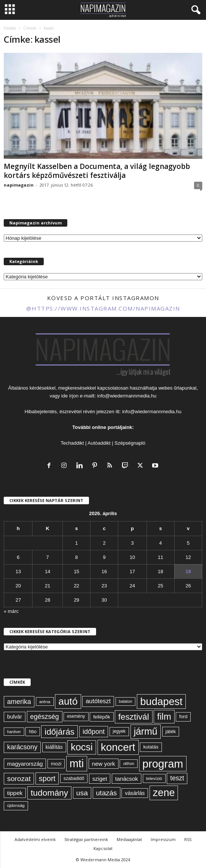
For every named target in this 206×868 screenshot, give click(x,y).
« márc (11, 611)
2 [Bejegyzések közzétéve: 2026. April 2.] (104, 543)
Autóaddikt (99, 443)
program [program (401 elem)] (163, 764)
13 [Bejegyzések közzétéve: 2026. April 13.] (18, 571)
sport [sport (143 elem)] (47, 778)
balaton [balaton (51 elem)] (126, 701)
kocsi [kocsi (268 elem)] (82, 747)
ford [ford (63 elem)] (183, 716)
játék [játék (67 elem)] (171, 731)
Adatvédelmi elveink (35, 839)
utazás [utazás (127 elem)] (107, 793)
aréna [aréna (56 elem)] (45, 701)
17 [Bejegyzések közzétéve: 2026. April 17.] (132, 571)
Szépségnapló (130, 443)
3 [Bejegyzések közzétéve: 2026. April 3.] (132, 543)
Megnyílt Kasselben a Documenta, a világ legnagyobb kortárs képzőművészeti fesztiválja (97, 171)
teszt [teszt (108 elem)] (177, 778)
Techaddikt (72, 443)
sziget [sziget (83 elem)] (100, 779)
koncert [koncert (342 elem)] (118, 747)
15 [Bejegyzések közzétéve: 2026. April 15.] (76, 571)
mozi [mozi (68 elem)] (56, 764)
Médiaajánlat (129, 839)
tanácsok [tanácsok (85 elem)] (127, 779)
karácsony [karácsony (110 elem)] (22, 747)
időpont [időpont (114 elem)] (94, 732)
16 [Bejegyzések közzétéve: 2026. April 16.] (104, 571)
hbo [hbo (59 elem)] (33, 732)
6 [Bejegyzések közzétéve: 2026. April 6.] (18, 557)
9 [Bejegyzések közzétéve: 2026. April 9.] (104, 557)
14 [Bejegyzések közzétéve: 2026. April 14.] (47, 571)
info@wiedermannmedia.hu (127, 396)
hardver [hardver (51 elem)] (14, 732)
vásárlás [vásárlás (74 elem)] (135, 793)
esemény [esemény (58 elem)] (76, 716)
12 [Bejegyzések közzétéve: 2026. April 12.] (188, 557)
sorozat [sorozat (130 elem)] (19, 779)
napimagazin (19, 185)
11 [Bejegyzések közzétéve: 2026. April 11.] (160, 557)
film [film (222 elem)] (164, 716)
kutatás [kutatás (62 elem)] (151, 747)
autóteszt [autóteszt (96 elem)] (98, 701)
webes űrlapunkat (178, 388)
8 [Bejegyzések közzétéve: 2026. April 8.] (76, 557)
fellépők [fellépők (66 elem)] (102, 717)
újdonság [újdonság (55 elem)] (16, 805)
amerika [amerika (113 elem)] (19, 702)
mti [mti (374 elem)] (77, 763)
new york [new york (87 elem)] (104, 764)
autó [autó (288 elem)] (68, 701)
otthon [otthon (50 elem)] (129, 763)
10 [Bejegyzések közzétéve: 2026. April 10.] (132, 557)
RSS (188, 839)
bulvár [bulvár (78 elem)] (15, 717)
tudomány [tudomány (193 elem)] (49, 793)
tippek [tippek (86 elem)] (15, 793)
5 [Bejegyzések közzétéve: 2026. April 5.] (188, 543)
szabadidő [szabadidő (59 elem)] (74, 778)
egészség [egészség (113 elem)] (45, 717)
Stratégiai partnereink (86, 839)
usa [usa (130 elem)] (82, 793)
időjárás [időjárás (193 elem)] (59, 732)
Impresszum (163, 839)
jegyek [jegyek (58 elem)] (119, 731)
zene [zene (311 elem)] (164, 793)
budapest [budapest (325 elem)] (161, 701)
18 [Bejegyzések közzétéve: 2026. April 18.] (160, 571)
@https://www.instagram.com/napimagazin (103, 308)
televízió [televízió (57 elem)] (154, 778)
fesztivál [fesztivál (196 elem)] (133, 717)
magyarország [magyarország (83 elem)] (25, 764)
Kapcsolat (103, 848)
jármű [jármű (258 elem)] (146, 731)
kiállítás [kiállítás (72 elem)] (54, 747)
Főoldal (10, 28)
